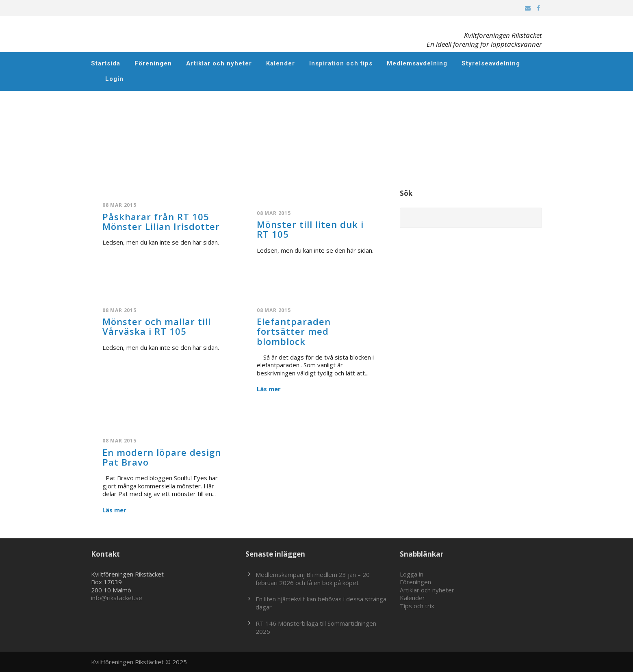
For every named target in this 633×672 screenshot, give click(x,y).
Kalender (281, 63)
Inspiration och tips (341, 63)
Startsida (106, 63)
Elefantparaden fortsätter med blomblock (294, 331)
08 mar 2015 (119, 205)
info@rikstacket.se (117, 598)
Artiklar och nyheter (219, 63)
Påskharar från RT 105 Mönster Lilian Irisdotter (161, 221)
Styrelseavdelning (491, 63)
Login (114, 79)
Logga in (412, 574)
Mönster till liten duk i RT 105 (310, 229)
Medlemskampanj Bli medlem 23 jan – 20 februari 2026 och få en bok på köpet (313, 579)
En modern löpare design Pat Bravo (162, 457)
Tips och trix (417, 606)
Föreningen (153, 63)
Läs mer (269, 389)
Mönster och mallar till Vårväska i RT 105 (157, 326)
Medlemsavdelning (417, 63)
